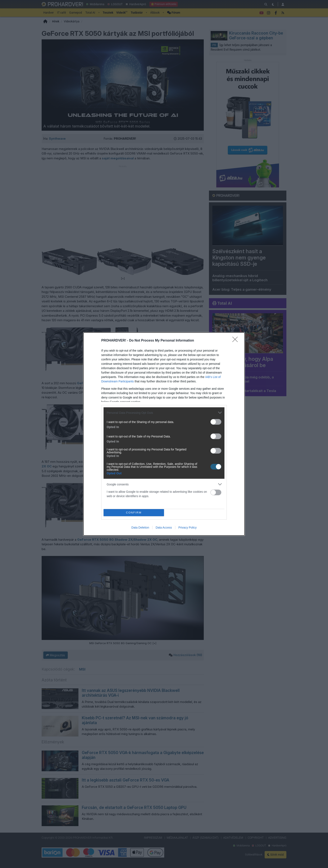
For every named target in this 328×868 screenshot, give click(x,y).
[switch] (216, 422)
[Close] (236, 341)
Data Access (164, 528)
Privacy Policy (188, 528)
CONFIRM (134, 513)
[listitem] (164, 413)
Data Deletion (140, 528)
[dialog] (164, 434)
